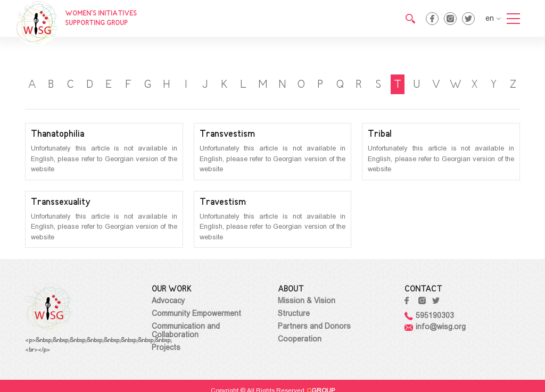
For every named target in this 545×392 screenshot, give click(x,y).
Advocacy (168, 301)
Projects (166, 347)
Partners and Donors (314, 326)
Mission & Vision (307, 301)
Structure (294, 313)
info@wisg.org (435, 327)
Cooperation (300, 339)
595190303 (429, 315)
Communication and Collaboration (186, 330)
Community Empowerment (196, 313)
